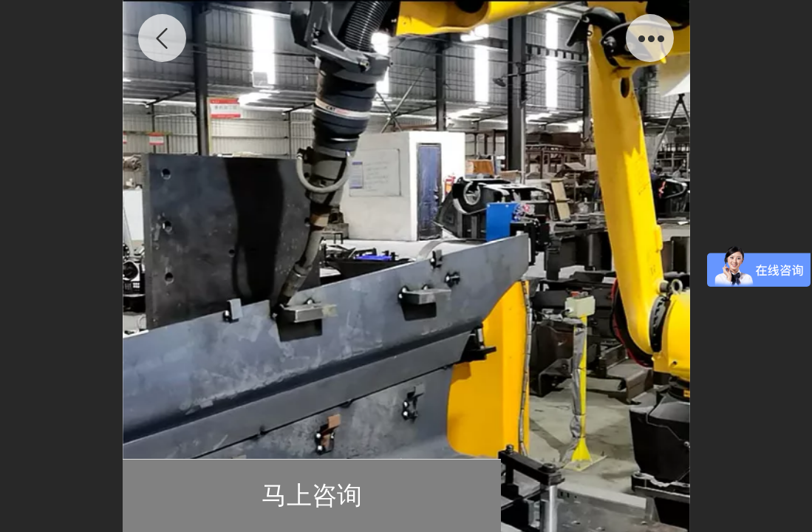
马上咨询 (312, 495)
